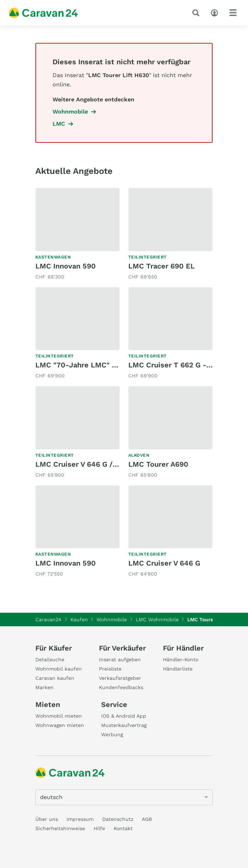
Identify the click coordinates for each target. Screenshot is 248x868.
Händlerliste (178, 669)
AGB (147, 819)
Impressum (80, 819)
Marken (44, 687)
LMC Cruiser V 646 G (164, 563)
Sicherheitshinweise (60, 828)
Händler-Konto (181, 659)
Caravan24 (48, 619)
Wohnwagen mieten (60, 725)
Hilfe (99, 828)
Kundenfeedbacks (121, 687)
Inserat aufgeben (120, 659)
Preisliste (110, 669)
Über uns (47, 819)
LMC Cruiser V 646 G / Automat (90, 464)
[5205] (124, 797)
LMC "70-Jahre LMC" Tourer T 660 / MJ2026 (114, 365)
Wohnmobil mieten (59, 716)
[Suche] (197, 13)
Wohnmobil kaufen (59, 669)
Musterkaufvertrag (124, 725)
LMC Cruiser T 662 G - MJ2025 (182, 365)
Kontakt (123, 828)
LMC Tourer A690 (158, 464)
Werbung (112, 734)
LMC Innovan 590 (66, 266)
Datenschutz (118, 819)
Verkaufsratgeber (120, 678)
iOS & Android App (124, 716)
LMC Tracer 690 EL (162, 266)
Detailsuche (50, 659)
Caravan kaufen (55, 678)
